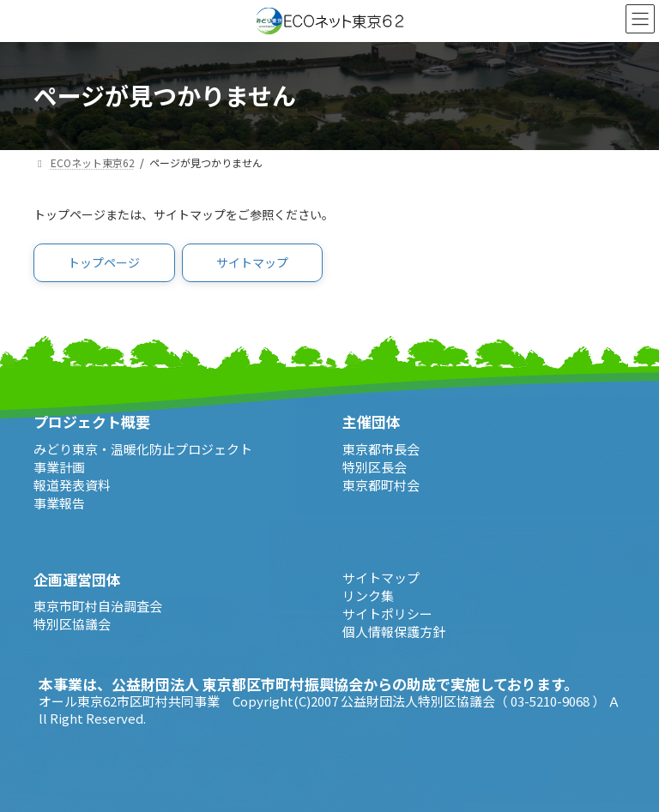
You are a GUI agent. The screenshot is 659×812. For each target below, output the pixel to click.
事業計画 (59, 467)
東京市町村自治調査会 (98, 606)
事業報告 (59, 503)
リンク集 (368, 595)
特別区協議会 (72, 624)
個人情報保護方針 (394, 632)
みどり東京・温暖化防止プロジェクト (143, 449)
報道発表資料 (72, 485)
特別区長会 (375, 467)
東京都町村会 (381, 485)
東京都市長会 (381, 449)
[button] (104, 263)
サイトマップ (381, 577)
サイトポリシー (387, 614)
